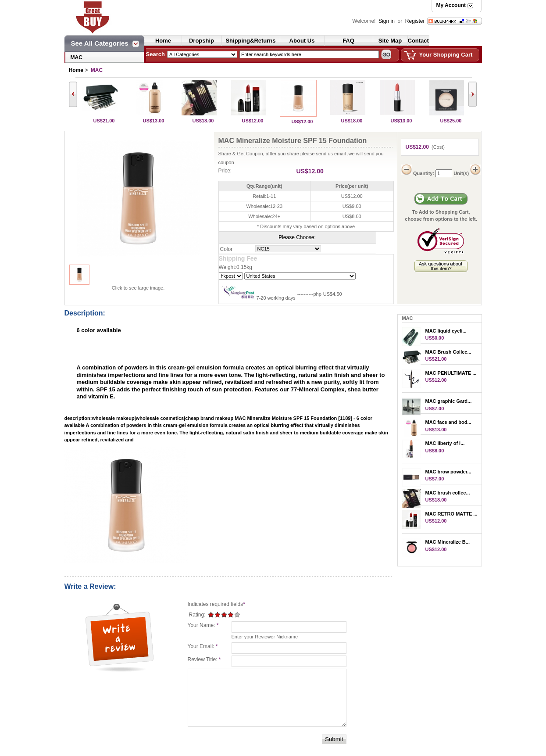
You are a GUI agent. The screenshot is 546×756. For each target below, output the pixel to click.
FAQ (348, 41)
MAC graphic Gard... (449, 401)
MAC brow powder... (448, 472)
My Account (451, 5)
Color (227, 249)
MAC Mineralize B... (448, 542)
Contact (418, 41)
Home (163, 41)
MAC (77, 57)
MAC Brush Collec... (448, 352)
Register (415, 21)
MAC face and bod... (448, 422)
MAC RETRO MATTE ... (451, 514)
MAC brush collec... (448, 493)
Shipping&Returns (250, 41)
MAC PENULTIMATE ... (451, 373)
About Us (302, 41)
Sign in (387, 21)
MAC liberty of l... (445, 443)
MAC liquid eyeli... (446, 331)
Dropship (202, 41)
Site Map (390, 41)
